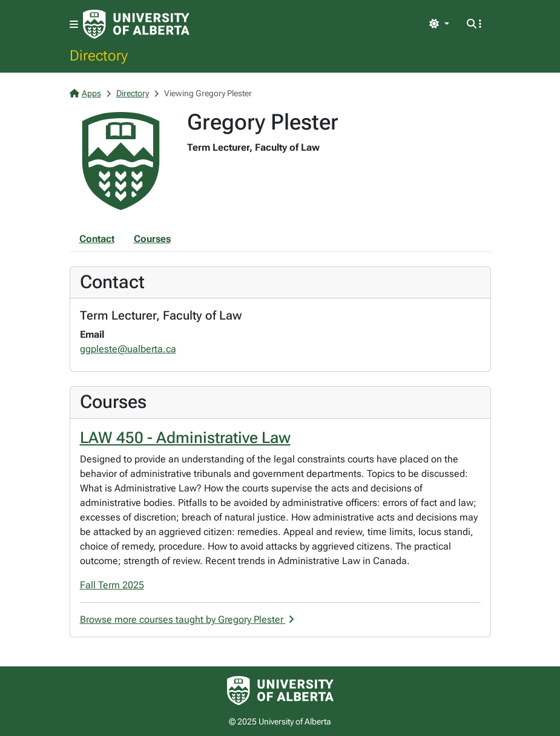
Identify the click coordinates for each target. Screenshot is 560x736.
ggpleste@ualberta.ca (128, 349)
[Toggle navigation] (74, 25)
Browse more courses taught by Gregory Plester (187, 619)
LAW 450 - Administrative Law (185, 438)
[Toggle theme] (439, 24)
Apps (85, 93)
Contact (97, 239)
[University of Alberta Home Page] (136, 24)
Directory (99, 55)
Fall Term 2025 (112, 585)
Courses (152, 239)
